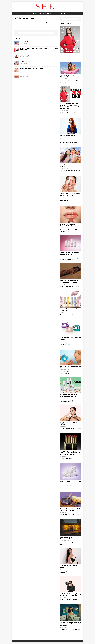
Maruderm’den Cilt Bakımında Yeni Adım (70, 367)
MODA (22, 14)
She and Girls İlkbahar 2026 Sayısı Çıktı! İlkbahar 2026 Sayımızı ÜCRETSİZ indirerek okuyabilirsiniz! (39, 49)
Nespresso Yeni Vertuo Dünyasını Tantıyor (30, 42)
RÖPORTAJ (42, 14)
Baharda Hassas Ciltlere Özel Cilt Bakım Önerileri (70, 510)
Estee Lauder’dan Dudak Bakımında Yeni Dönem (31, 75)
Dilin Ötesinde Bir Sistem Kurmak (69, 566)
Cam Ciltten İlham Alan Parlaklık (27, 62)
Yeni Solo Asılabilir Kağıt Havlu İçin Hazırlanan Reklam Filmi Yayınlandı (70, 624)
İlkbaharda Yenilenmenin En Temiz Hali (70, 310)
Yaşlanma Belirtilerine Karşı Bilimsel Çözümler (70, 253)
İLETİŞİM (63, 14)
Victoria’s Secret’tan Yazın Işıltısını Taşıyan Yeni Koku (69, 282)
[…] (65, 82)
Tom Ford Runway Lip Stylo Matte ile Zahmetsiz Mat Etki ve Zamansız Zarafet (70, 453)
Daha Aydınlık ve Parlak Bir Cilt (71, 481)
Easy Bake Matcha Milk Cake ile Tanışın (71, 424)
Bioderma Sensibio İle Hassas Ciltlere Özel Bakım (31, 68)
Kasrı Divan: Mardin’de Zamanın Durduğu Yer (68, 538)
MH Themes (23, 641)
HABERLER (16, 14)
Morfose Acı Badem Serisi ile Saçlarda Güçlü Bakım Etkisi (70, 395)
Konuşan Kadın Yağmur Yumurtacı (28, 55)
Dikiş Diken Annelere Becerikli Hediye (70, 338)
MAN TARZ (49, 14)
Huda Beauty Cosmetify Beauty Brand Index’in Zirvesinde (71, 595)
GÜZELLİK (28, 14)
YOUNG (56, 14)
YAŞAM (35, 14)
